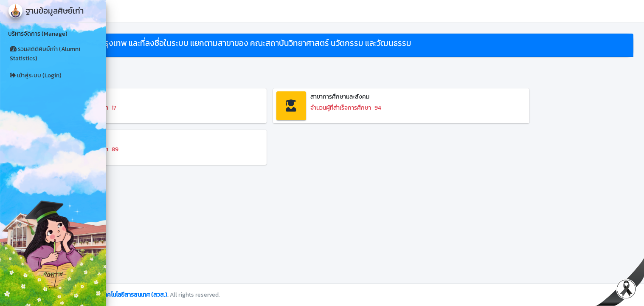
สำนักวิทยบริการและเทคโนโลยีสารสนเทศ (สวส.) (216, 295)
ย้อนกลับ (132, 70)
